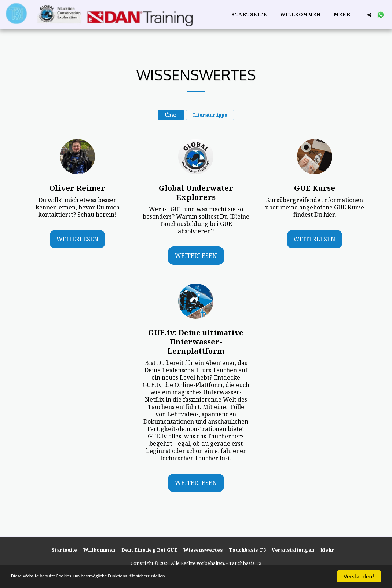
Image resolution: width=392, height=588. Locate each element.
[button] (369, 15)
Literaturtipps (210, 115)
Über (171, 115)
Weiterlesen (78, 239)
